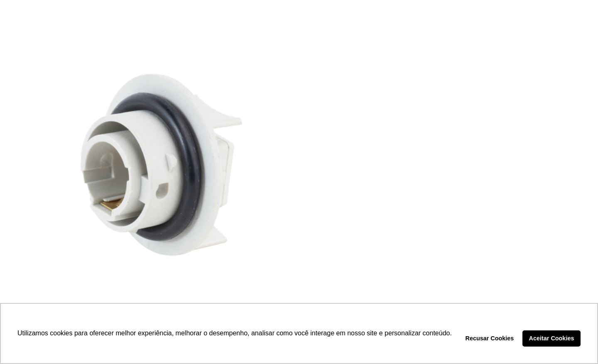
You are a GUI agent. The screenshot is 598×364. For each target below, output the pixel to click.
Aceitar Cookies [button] (552, 338)
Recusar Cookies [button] (490, 338)
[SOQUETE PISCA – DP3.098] (153, 164)
